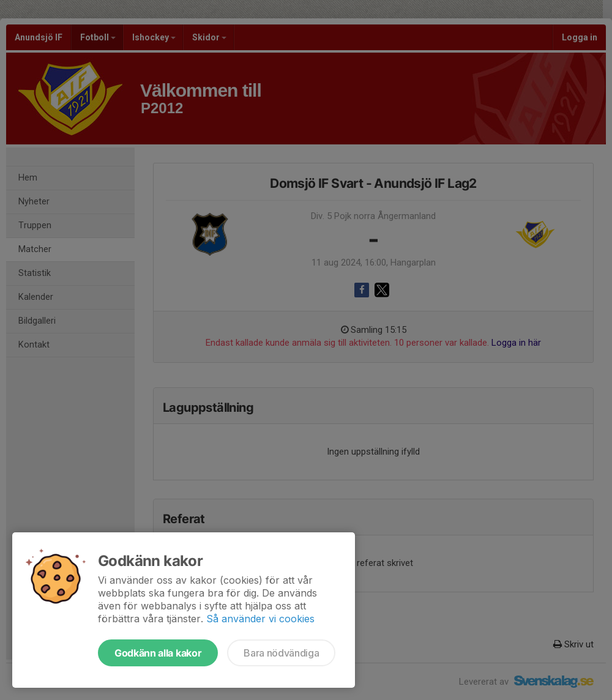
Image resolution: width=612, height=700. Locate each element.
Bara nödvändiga (281, 653)
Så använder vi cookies (260, 619)
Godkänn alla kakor (158, 653)
